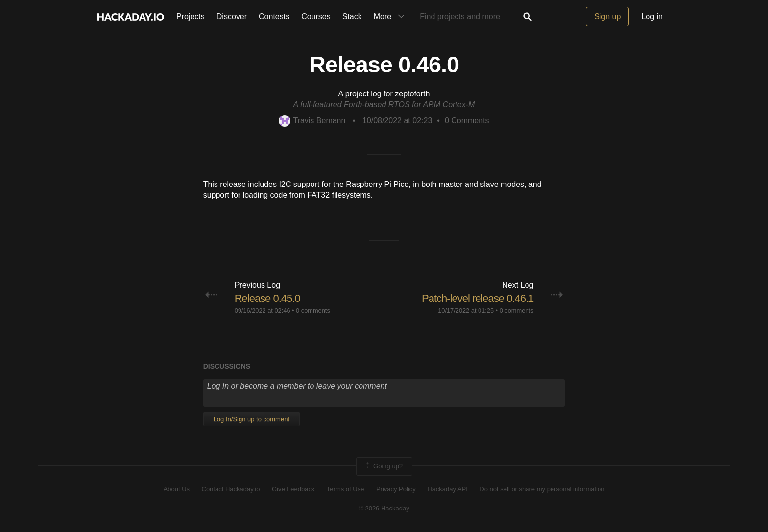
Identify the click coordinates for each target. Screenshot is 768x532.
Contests (274, 16)
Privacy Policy (396, 489)
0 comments (313, 311)
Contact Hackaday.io (231, 489)
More (391, 17)
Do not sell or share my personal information (542, 489)
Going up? (384, 466)
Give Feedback (293, 489)
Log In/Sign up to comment (252, 419)
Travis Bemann (312, 121)
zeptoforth (412, 94)
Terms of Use (346, 489)
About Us (177, 489)
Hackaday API (448, 489)
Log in (652, 16)
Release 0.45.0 (267, 298)
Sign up (607, 16)
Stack (352, 16)
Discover (232, 16)
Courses (316, 16)
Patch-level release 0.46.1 (478, 298)
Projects (191, 16)
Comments (467, 121)
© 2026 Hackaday (384, 508)
